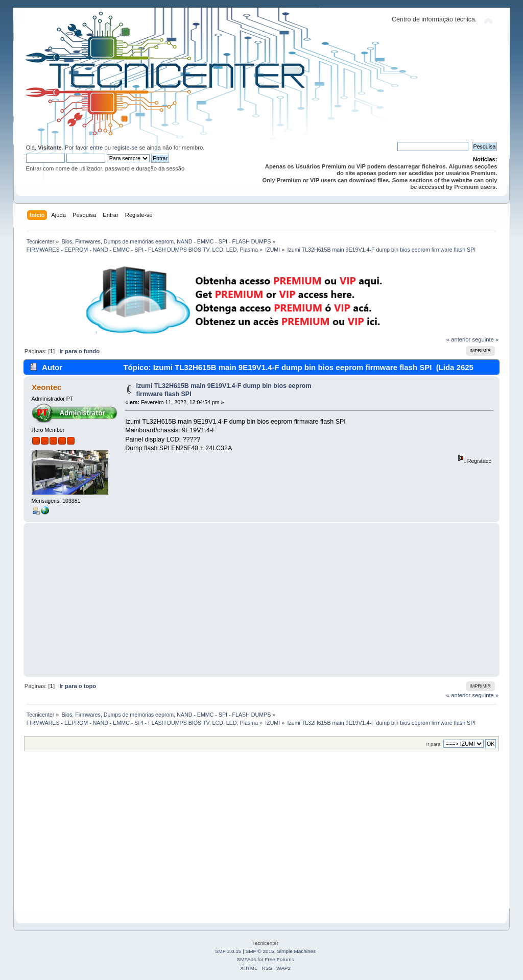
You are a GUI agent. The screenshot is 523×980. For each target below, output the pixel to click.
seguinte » (485, 339)
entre (97, 148)
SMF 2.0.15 (228, 951)
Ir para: (434, 744)
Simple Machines (296, 951)
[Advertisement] (262, 600)
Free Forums (279, 959)
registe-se (125, 148)
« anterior (458, 339)
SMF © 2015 (260, 951)
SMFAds (247, 959)
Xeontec (46, 387)
